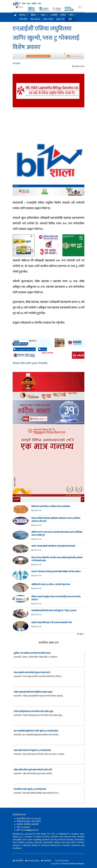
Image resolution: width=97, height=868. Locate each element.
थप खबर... (81, 634)
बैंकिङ (33, 15)
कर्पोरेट (63, 15)
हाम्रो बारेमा (19, 861)
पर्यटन (71, 15)
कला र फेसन (48, 19)
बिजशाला (16, 186)
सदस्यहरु (48, 861)
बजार (43, 15)
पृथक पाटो (60, 19)
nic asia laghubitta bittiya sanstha (24, 349)
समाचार (22, 15)
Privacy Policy (34, 861)
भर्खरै (70, 19)
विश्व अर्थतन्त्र (35, 19)
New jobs (43, 349)
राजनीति (54, 15)
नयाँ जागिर (23, 19)
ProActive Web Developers (73, 864)
